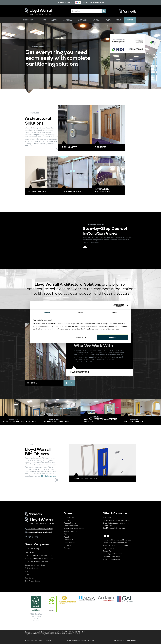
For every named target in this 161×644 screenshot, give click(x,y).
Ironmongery (28, 20)
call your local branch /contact (40, 529)
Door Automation (68, 20)
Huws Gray (29, 552)
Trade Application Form (112, 554)
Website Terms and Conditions (115, 545)
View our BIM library (86, 479)
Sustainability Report (111, 559)
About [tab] (114, 313)
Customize (80, 337)
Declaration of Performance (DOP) (117, 520)
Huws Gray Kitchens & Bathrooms (39, 558)
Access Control (55, 20)
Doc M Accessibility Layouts (114, 528)
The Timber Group (33, 581)
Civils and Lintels (32, 568)
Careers (67, 545)
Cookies (76, 641)
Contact (130, 20)
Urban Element (131, 640)
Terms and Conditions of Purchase (117, 540)
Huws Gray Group (32, 549)
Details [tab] (80, 313)
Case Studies (108, 20)
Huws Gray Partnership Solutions (38, 555)
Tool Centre (30, 578)
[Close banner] (128, 305)
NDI (26, 571)
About (119, 20)
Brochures (107, 517)
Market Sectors (96, 20)
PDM (27, 575)
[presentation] (66, 383)
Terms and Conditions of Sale (115, 543)
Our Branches (70, 540)
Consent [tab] (47, 313)
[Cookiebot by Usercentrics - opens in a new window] (114, 305)
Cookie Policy (108, 551)
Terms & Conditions (87, 641)
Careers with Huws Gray (35, 565)
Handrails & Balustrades (83, 20)
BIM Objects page (48, 476)
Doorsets (42, 20)
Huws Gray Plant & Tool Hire (36, 562)
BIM (65, 534)
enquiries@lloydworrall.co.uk (40, 532)
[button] (104, 11)
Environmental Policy (111, 557)
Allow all (113, 337)
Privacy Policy (108, 548)
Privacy (69, 641)
